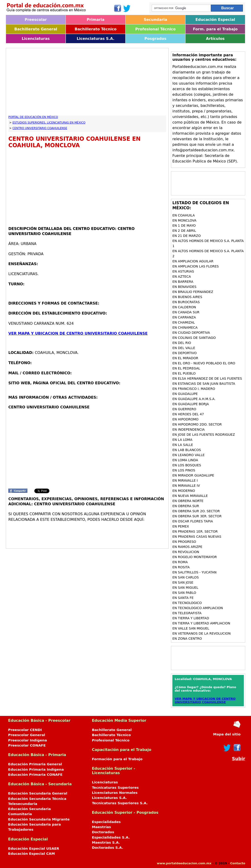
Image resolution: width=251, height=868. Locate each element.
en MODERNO (184, 491)
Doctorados (103, 832)
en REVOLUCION (186, 552)
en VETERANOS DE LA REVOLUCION (201, 633)
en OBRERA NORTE (188, 501)
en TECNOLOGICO (187, 603)
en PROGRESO (184, 542)
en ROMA (180, 562)
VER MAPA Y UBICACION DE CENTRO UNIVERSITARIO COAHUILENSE (78, 333)
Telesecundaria (23, 804)
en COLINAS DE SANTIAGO (194, 338)
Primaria (96, 20)
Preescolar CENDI (25, 730)
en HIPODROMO (185, 419)
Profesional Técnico (155, 29)
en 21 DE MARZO (187, 236)
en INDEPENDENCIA (188, 429)
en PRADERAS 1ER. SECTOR (195, 531)
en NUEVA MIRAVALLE (190, 496)
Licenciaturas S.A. (96, 39)
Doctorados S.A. (108, 848)
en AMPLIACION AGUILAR (193, 261)
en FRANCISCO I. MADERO (194, 389)
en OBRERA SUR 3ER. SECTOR (197, 516)
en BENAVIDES (184, 287)
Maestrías (101, 827)
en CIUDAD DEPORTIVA (191, 333)
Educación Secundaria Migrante (39, 819)
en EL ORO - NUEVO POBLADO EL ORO (204, 363)
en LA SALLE (183, 445)
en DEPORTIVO (185, 353)
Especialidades (106, 822)
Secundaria (155, 20)
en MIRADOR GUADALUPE (193, 475)
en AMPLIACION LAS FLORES (196, 266)
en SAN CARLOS (186, 577)
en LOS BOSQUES (187, 465)
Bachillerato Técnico (96, 29)
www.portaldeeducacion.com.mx (184, 863)
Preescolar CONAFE (27, 745)
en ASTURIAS (183, 271)
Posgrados (155, 39)
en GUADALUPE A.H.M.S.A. (194, 399)
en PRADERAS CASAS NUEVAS (197, 537)
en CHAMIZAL (184, 322)
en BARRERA (183, 282)
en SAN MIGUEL (185, 588)
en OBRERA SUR (186, 506)
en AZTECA (182, 277)
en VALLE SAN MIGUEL (191, 628)
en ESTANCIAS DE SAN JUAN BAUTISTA (204, 384)
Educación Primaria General (35, 764)
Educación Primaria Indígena (36, 769)
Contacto (238, 863)
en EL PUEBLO (184, 373)
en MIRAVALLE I (185, 480)
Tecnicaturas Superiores (115, 788)
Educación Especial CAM (31, 854)
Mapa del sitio (227, 734)
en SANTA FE (183, 598)
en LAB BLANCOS (187, 450)
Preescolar (36, 20)
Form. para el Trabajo (215, 29)
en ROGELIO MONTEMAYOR (195, 557)
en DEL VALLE (184, 348)
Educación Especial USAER (34, 849)
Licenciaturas (36, 39)
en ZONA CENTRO (187, 639)
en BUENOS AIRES (187, 297)
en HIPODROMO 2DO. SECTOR (197, 424)
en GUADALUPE (185, 394)
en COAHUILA (184, 215)
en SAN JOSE (183, 582)
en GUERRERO (184, 409)
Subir (239, 759)
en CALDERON (184, 307)
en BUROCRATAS (186, 302)
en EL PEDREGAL (186, 368)
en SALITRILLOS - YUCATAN (194, 572)
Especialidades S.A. (111, 837)
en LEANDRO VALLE (188, 455)
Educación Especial (215, 20)
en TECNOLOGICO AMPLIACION (198, 608)
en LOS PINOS (184, 470)
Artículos (215, 39)
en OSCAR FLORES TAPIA (193, 521)
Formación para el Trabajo (117, 759)
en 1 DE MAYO (184, 226)
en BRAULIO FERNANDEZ (193, 292)
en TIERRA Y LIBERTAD (191, 618)
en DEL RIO (182, 343)
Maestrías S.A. (106, 843)
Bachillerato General (36, 29)
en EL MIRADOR (185, 358)
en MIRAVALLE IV (186, 486)
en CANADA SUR (186, 312)
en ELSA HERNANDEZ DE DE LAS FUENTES (207, 378)
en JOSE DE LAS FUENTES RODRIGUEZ (204, 435)
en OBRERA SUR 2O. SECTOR (196, 511)
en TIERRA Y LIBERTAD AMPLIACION (201, 623)
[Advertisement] (87, 83)
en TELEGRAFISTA (187, 613)
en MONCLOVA (184, 220)
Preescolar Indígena (27, 740)
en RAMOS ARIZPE (187, 547)
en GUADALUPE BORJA (191, 404)
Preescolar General (27, 735)
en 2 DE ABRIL (184, 231)
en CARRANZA (184, 317)
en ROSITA (181, 567)
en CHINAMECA (185, 327)
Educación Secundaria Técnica (37, 799)
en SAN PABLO (184, 593)
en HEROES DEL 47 (188, 414)
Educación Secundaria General (38, 793)
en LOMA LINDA (185, 460)
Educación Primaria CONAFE (35, 775)
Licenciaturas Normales (115, 793)
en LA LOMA (182, 440)
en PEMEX (181, 526)
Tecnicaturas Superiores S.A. (120, 803)
